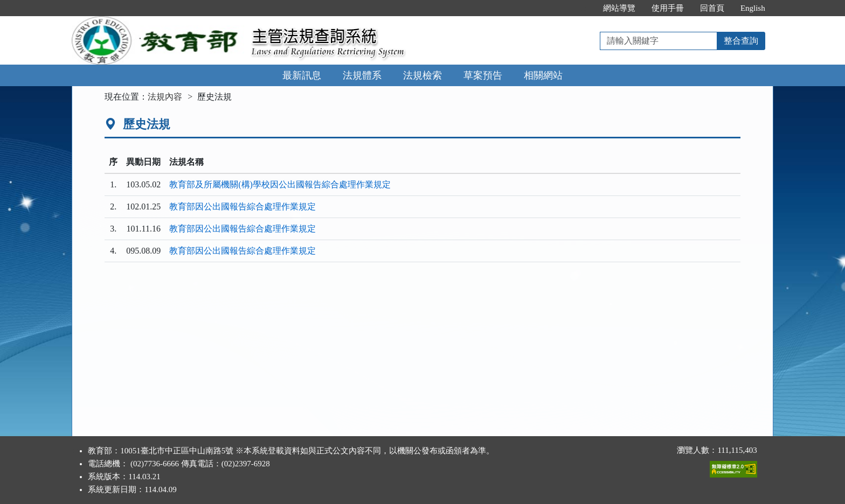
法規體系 (362, 75)
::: (583, 8)
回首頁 (712, 8)
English (753, 8)
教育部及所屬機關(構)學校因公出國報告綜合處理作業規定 (280, 184)
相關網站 (543, 75)
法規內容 (165, 97)
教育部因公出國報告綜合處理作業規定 (243, 206)
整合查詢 (741, 41)
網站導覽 (619, 8)
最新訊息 (302, 75)
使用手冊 (668, 8)
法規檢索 (422, 75)
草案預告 (483, 75)
